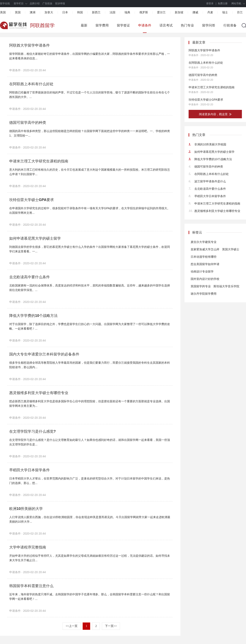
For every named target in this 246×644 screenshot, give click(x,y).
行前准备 (230, 25)
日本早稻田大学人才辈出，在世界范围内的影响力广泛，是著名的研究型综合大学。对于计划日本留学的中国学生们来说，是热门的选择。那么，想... (90, 481)
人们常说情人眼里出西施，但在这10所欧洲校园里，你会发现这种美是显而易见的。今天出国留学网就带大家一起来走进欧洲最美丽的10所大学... (90, 519)
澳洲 (33, 12)
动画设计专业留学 (202, 271)
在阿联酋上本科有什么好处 (31, 84)
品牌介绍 (35, 3)
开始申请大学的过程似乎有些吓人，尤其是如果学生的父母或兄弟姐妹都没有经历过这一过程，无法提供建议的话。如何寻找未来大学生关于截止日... (90, 558)
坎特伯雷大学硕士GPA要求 (32, 200)
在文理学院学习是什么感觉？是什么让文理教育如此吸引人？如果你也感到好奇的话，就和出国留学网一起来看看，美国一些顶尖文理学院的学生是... (90, 442)
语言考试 (166, 25)
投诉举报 (60, 3)
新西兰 (96, 12)
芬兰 (240, 12)
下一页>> (111, 626)
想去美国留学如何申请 (205, 264)
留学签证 (123, 25)
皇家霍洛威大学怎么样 (205, 249)
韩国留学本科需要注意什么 (31, 586)
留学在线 (5, 3)
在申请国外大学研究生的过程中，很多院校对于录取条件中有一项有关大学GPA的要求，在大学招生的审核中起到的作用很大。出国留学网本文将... (90, 210)
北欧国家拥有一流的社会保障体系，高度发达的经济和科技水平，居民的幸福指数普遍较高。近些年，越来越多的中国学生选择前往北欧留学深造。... (90, 288)
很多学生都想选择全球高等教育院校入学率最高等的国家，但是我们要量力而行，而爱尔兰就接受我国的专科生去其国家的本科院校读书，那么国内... (90, 365)
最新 (84, 25)
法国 (113, 12)
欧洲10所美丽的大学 (26, 509)
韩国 (80, 12)
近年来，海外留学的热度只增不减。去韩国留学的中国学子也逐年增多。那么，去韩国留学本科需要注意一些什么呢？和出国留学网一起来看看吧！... (90, 597)
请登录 (210, 3)
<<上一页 (72, 626)
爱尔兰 (161, 12)
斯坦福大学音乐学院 (226, 286)
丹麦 (210, 12)
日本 (65, 12)
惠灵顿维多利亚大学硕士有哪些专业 (39, 393)
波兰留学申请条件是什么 (210, 181)
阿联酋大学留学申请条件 (30, 45)
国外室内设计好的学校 (205, 279)
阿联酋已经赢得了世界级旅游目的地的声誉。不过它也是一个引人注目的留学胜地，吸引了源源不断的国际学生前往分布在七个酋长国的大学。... (90, 95)
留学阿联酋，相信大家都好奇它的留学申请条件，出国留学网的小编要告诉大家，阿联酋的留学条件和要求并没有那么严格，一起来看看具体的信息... (90, 56)
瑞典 (127, 12)
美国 (3, 12)
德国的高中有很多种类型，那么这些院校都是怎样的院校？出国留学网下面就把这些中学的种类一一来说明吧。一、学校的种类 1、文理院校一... (90, 133)
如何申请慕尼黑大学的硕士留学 (35, 238)
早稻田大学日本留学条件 (30, 470)
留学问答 (209, 25)
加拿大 (49, 12)
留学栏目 (19, 3)
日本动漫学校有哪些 (204, 257)
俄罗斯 (144, 12)
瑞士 (225, 12)
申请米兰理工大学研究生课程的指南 (39, 161)
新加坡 (179, 12)
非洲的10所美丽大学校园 (210, 144)
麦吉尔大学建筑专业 (204, 242)
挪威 (195, 12)
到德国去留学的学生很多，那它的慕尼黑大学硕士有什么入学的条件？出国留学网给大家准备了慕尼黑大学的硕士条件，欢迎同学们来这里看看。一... (90, 249)
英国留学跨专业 (201, 286)
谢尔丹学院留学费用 (204, 294)
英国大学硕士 (231, 249)
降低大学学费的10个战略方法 (33, 316)
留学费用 (102, 25)
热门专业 (187, 25)
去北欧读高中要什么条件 (30, 277)
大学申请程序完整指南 (28, 547)
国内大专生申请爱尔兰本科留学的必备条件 (44, 354)
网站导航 (236, 3)
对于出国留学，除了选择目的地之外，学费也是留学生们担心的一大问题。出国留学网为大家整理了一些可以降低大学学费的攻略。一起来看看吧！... (90, 326)
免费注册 (223, 3)
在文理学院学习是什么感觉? (32, 431)
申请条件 (145, 25)
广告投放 (47, 3)
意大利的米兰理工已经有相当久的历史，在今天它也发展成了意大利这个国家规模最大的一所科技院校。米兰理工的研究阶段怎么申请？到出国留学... (90, 172)
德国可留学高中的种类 (28, 123)
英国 (18, 12)
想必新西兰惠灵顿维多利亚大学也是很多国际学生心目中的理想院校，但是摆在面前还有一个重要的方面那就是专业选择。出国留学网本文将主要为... (90, 404)
